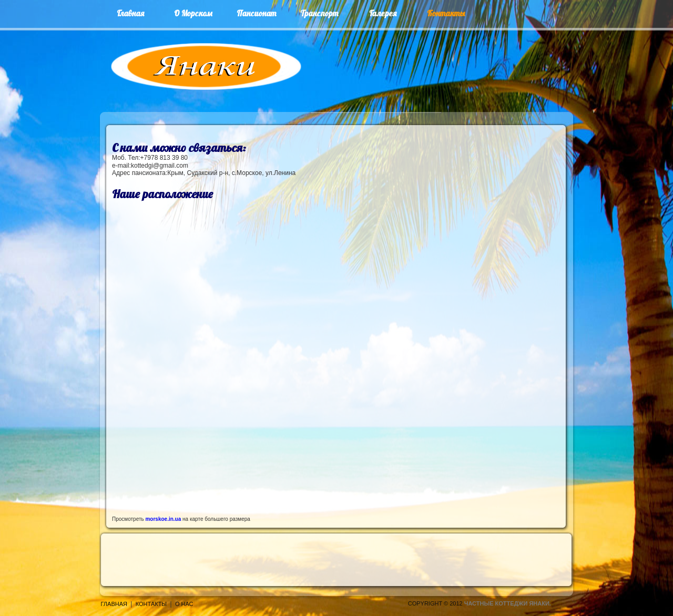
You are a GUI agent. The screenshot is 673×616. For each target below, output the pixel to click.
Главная (114, 604)
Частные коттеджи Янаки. (508, 603)
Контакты (151, 604)
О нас (184, 604)
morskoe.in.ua (163, 519)
